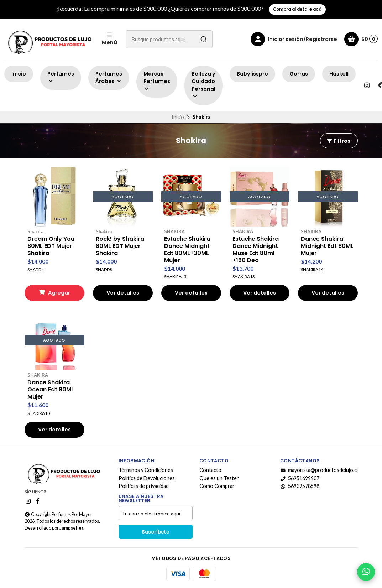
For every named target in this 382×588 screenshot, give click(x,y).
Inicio (19, 74)
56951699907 (300, 478)
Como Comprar (217, 486)
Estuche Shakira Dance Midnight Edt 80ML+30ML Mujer (187, 250)
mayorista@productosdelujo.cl (319, 470)
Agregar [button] (54, 293)
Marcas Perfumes (157, 81)
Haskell (339, 74)
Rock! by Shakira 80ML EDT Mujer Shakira (120, 246)
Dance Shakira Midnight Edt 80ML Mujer (327, 246)
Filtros (338, 141)
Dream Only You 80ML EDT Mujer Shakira (51, 246)
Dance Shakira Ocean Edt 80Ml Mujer (50, 390)
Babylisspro (252, 74)
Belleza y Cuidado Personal (203, 85)
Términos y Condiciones (146, 470)
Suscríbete (155, 532)
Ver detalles (123, 293)
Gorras (299, 74)
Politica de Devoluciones (147, 478)
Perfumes (61, 77)
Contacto (210, 470)
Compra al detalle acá (297, 9)
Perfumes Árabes (109, 78)
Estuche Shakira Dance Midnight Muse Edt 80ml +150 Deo (256, 250)
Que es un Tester (219, 478)
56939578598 (300, 486)
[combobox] (169, 39)
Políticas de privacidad (144, 486)
